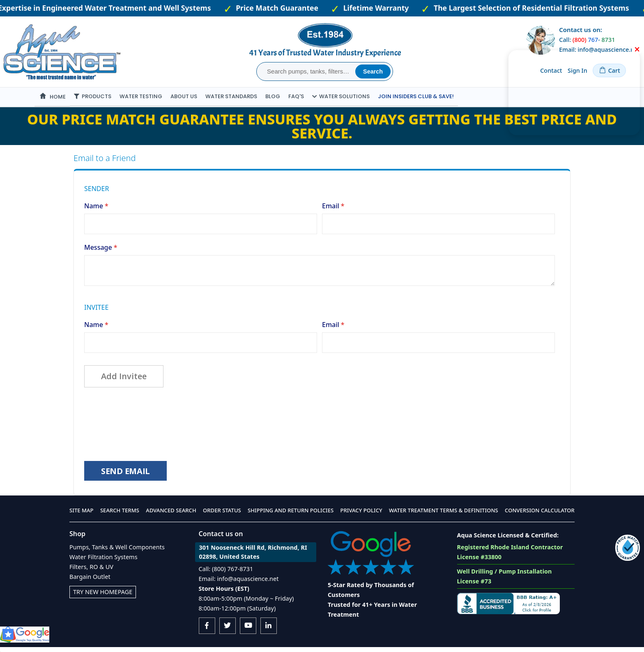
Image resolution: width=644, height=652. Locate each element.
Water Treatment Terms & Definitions (444, 515)
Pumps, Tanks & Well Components (117, 552)
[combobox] (307, 71)
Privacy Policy (361, 515)
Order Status (222, 515)
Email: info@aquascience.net (239, 584)
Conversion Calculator (540, 515)
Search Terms (120, 515)
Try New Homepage (103, 597)
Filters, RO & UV (91, 572)
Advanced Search (171, 515)
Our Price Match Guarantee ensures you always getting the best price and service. (322, 126)
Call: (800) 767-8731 (226, 574)
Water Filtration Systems (103, 562)
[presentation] (147, 424)
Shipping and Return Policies (291, 515)
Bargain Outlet (90, 582)
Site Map (82, 515)
